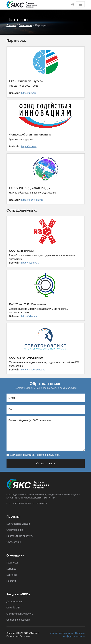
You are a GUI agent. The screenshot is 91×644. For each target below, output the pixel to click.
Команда (11, 569)
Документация (15, 602)
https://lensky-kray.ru (32, 200)
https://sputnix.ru (30, 263)
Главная (11, 25)
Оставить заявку (45, 463)
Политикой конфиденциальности (42, 455)
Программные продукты (20, 536)
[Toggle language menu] (73, 4)
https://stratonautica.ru (33, 370)
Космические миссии (18, 524)
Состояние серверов (18, 620)
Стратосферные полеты (20, 614)
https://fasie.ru (29, 146)
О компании (25, 25)
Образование (14, 542)
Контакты (12, 575)
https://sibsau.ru (30, 316)
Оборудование (15, 530)
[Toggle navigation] (80, 4)
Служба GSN (14, 608)
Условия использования (62, 633)
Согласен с (35, 455)
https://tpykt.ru (29, 93)
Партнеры (12, 563)
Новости (11, 581)
